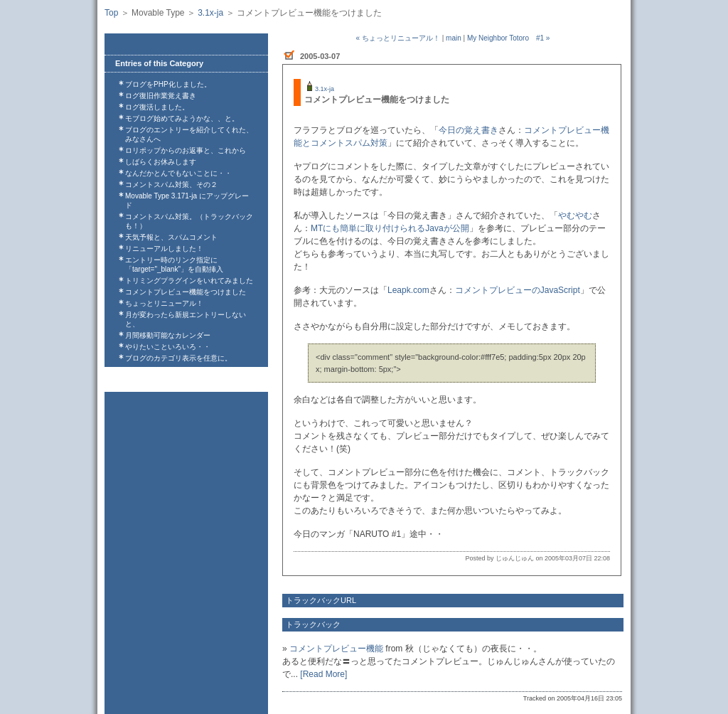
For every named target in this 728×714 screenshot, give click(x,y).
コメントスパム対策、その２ (171, 185)
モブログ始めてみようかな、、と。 (182, 118)
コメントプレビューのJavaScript (518, 290)
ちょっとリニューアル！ (164, 303)
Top (111, 13)
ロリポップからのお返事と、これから (186, 150)
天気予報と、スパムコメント (171, 237)
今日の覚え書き (469, 130)
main (454, 38)
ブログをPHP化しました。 (168, 84)
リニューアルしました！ (164, 249)
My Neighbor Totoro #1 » (509, 38)
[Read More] (323, 674)
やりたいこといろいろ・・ (168, 347)
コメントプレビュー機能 (336, 649)
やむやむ (575, 215)
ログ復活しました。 (157, 107)
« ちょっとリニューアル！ (398, 38)
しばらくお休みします (161, 162)
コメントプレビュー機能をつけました (186, 292)
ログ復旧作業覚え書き (161, 96)
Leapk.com (408, 290)
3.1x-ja (210, 13)
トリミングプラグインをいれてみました (189, 281)
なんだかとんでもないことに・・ (178, 173)
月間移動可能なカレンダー (168, 335)
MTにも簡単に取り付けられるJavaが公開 (390, 228)
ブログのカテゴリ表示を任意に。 (178, 358)
